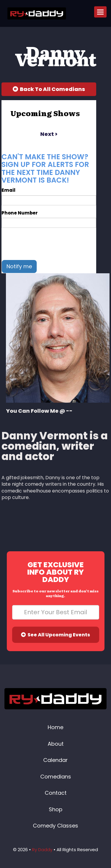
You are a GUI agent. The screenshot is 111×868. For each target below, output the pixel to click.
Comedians (56, 777)
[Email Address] (56, 612)
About (56, 744)
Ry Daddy (42, 850)
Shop (56, 809)
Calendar (55, 760)
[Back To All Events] (49, 89)
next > (49, 134)
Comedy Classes (55, 826)
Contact (56, 793)
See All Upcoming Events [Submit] (55, 635)
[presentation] (46, 244)
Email (8, 190)
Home (55, 727)
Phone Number (20, 213)
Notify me (19, 266)
